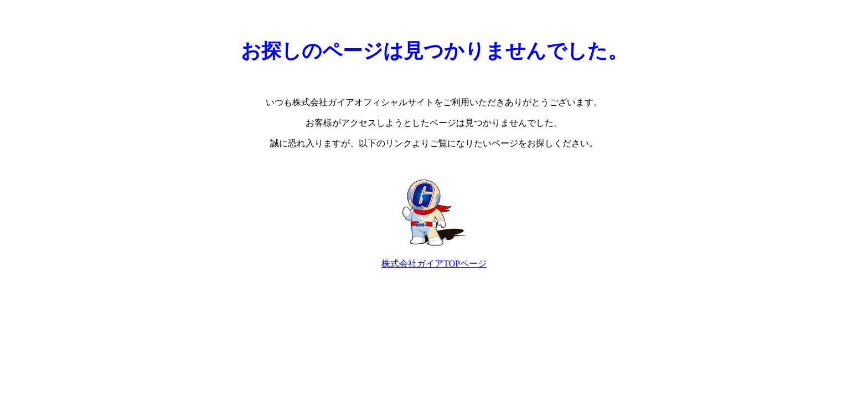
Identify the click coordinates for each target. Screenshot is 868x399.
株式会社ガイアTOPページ (434, 264)
